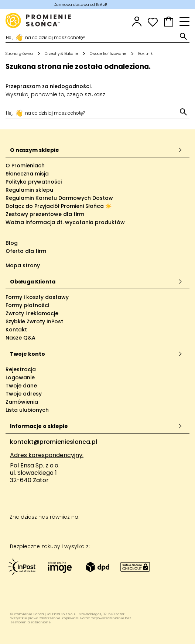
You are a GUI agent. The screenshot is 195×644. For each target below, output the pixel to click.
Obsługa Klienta (96, 282)
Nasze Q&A (20, 338)
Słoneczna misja (27, 174)
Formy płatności (27, 305)
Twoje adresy (24, 394)
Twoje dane (21, 386)
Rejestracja (21, 369)
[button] (169, 22)
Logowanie (20, 377)
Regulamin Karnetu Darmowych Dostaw (59, 198)
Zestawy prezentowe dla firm (45, 214)
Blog (12, 243)
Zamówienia (22, 402)
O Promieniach (25, 166)
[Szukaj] (92, 37)
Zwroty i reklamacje (32, 313)
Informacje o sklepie (96, 426)
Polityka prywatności (34, 182)
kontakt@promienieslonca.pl (54, 442)
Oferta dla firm (26, 251)
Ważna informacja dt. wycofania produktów (65, 222)
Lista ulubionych (27, 410)
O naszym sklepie (96, 150)
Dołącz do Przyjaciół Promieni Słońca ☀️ (59, 206)
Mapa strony (23, 265)
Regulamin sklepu (29, 190)
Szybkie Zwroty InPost (34, 321)
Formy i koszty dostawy (37, 297)
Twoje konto (96, 354)
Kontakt (16, 330)
